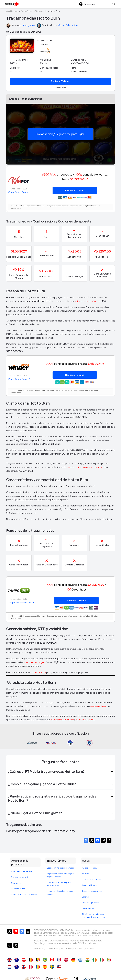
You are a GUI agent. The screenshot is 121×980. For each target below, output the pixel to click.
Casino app (16, 883)
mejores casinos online (86, 301)
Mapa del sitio (88, 908)
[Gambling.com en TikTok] (10, 949)
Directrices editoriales (91, 879)
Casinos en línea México (21, 871)
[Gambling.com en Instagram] (28, 935)
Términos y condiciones (46, 948)
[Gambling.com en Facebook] (22, 935)
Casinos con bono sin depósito (24, 895)
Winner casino (39, 672)
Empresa (86, 897)
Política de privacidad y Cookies (78, 948)
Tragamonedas (41, 11)
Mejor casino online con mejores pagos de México (60, 875)
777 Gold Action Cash (62, 720)
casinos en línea (98, 706)
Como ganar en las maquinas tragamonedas (59, 884)
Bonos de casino (18, 889)
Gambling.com (12, 11)
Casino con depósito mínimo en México (60, 893)
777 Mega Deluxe (85, 720)
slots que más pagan (34, 662)
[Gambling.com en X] (10, 935)
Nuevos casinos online (21, 877)
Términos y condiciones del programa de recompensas (93, 916)
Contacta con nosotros (92, 891)
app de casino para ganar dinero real (86, 467)
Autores (86, 874)
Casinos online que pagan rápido (60, 868)
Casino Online (27, 11)
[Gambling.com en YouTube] (16, 935)
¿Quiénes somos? (90, 868)
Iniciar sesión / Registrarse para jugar (60, 134)
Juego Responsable (91, 903)
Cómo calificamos (90, 885)
